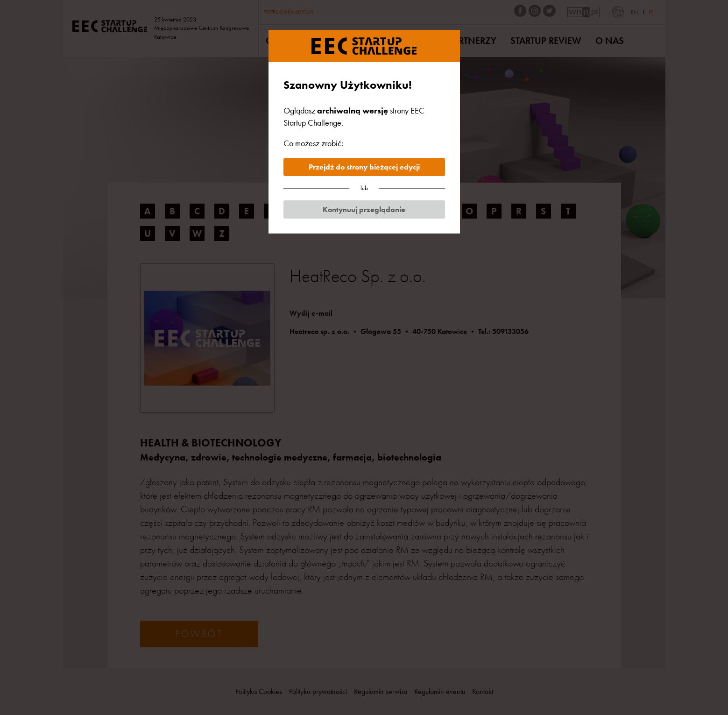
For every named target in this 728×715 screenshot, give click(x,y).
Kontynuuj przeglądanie (364, 209)
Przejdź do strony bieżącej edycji (364, 167)
